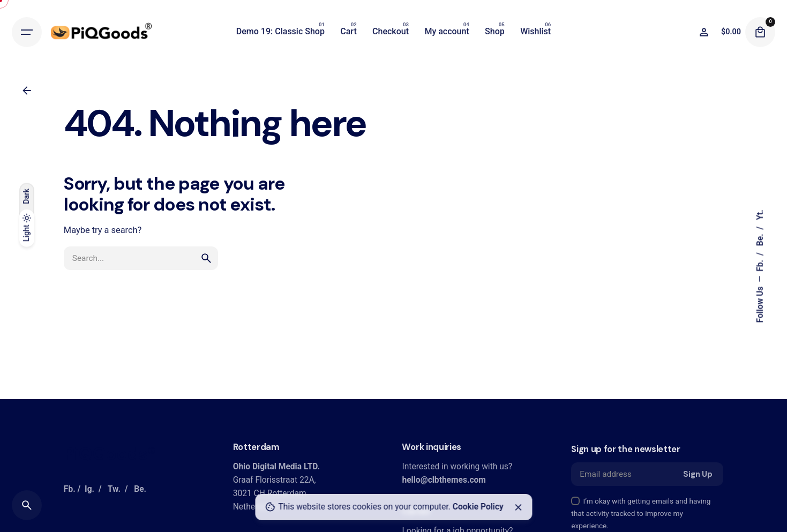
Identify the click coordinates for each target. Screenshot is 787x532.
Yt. (760, 215)
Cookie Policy (478, 507)
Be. (760, 239)
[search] (206, 258)
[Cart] (760, 32)
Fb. (760, 265)
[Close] (518, 507)
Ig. (89, 489)
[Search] (27, 505)
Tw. (114, 489)
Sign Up (698, 474)
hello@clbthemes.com (444, 480)
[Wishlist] (704, 32)
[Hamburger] (27, 32)
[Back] (27, 91)
